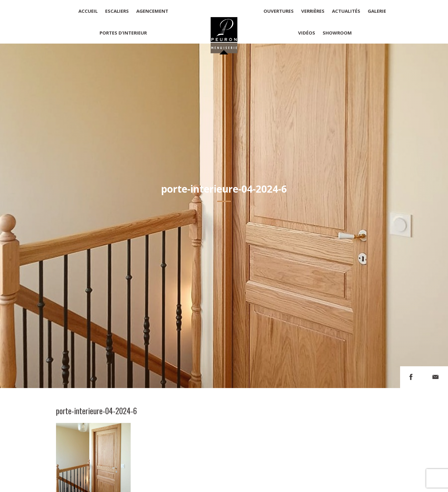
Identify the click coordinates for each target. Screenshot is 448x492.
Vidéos (307, 33)
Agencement (152, 11)
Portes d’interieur (123, 33)
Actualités (346, 11)
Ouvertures (279, 11)
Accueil (88, 11)
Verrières (313, 11)
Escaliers (117, 11)
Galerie (377, 11)
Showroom (337, 33)
